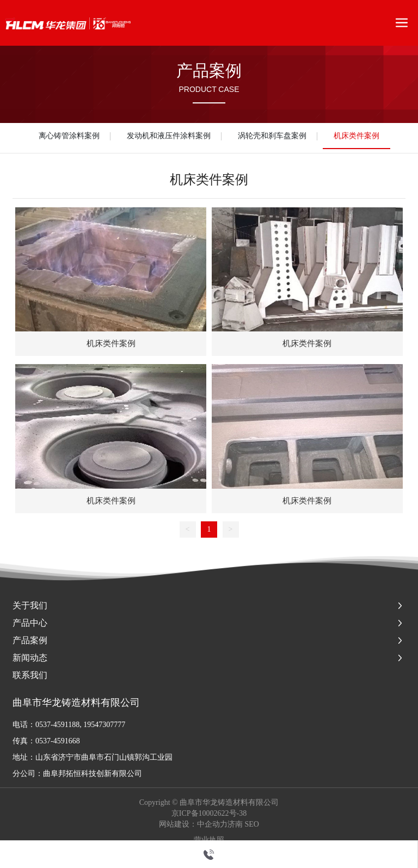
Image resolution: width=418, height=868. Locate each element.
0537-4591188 (57, 725)
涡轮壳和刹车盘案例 (272, 136)
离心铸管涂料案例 (69, 136)
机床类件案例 (356, 136)
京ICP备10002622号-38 (209, 814)
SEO (252, 824)
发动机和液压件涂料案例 (169, 136)
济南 (235, 824)
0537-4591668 (58, 741)
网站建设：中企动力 (193, 824)
